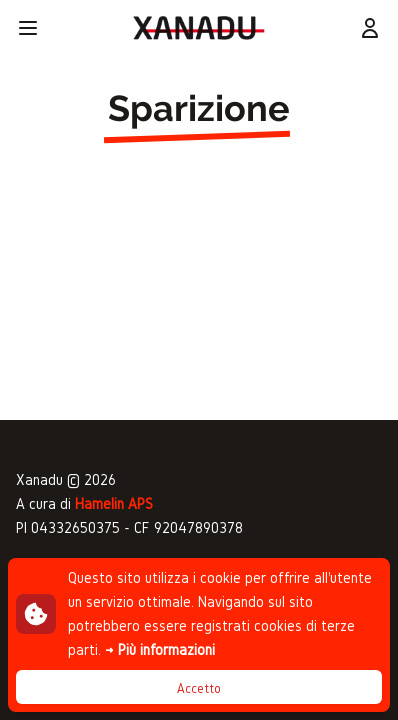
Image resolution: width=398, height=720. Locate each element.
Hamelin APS (114, 503)
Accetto (199, 688)
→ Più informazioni (160, 649)
